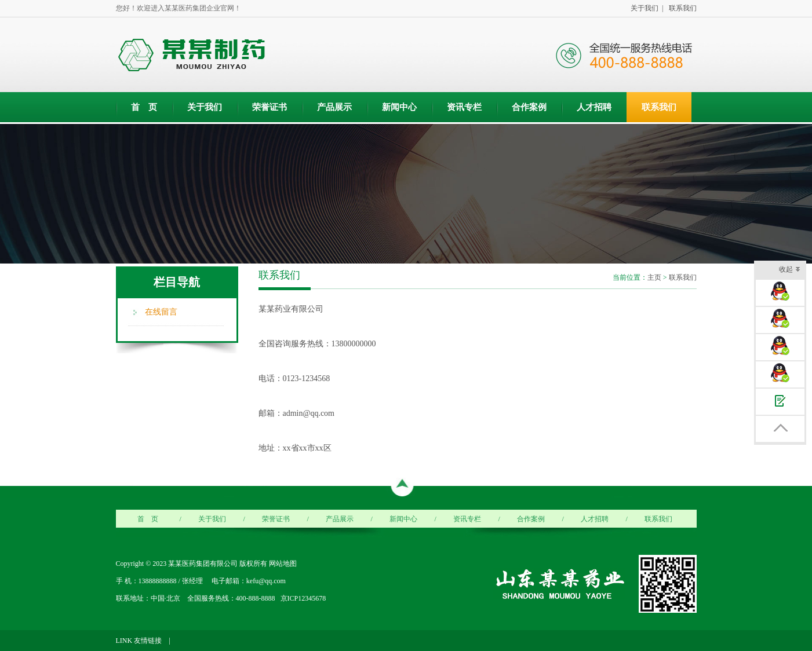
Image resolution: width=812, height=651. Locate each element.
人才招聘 (594, 107)
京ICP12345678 (303, 598)
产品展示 (334, 107)
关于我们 (205, 107)
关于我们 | (645, 8)
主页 (654, 277)
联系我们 (681, 8)
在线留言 (161, 312)
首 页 (144, 107)
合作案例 (529, 107)
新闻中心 (399, 107)
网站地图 (283, 564)
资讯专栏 (464, 107)
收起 (790, 270)
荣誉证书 (270, 107)
